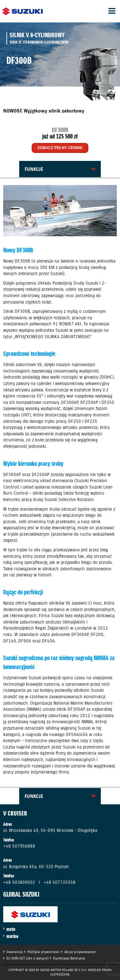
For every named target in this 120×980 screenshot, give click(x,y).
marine (12, 936)
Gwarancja (15, 952)
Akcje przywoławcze (80, 952)
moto (11, 929)
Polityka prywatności (44, 952)
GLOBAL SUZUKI (21, 894)
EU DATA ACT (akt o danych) (28, 958)
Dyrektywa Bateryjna (69, 958)
